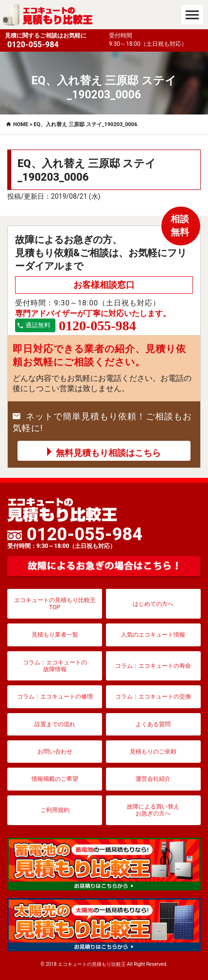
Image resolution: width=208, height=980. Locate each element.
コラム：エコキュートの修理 (55, 697)
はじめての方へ (153, 604)
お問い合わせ (55, 752)
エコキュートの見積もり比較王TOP (55, 603)
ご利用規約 (55, 810)
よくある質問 (153, 724)
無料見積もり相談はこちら (108, 453)
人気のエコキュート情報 (153, 635)
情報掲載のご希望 (55, 779)
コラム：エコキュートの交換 (153, 697)
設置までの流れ (55, 724)
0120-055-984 (75, 537)
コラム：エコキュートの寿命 (153, 666)
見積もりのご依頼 (153, 752)
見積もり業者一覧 (55, 635)
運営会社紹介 (153, 779)
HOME (21, 124)
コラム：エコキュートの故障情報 (55, 666)
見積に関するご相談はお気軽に (54, 41)
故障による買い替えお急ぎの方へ (153, 810)
